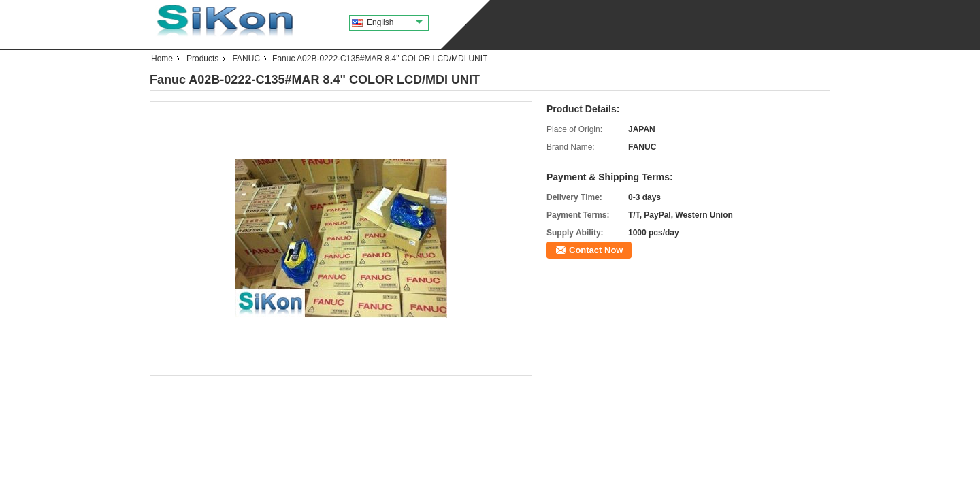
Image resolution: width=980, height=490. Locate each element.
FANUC (246, 59)
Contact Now (596, 250)
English (395, 22)
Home (162, 59)
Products (202, 59)
